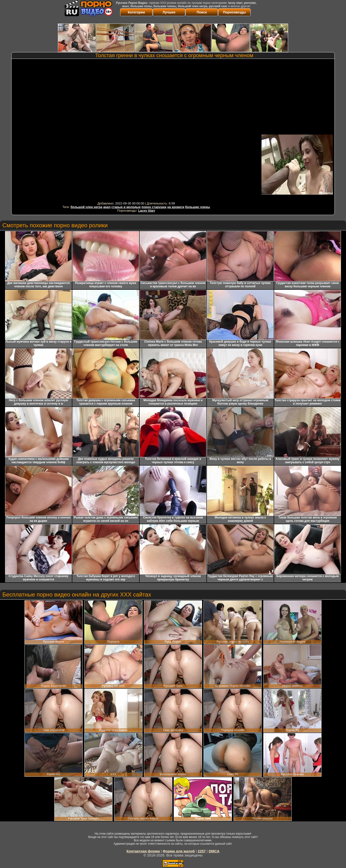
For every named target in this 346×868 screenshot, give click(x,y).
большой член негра (86, 207)
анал (107, 207)
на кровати (176, 207)
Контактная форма (143, 851)
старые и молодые (126, 207)
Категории (136, 12)
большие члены (197, 207)
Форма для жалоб (179, 851)
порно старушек (154, 207)
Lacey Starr (147, 211)
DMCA (214, 851)
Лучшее (169, 12)
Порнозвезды (234, 12)
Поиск (202, 12)
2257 (202, 851)
